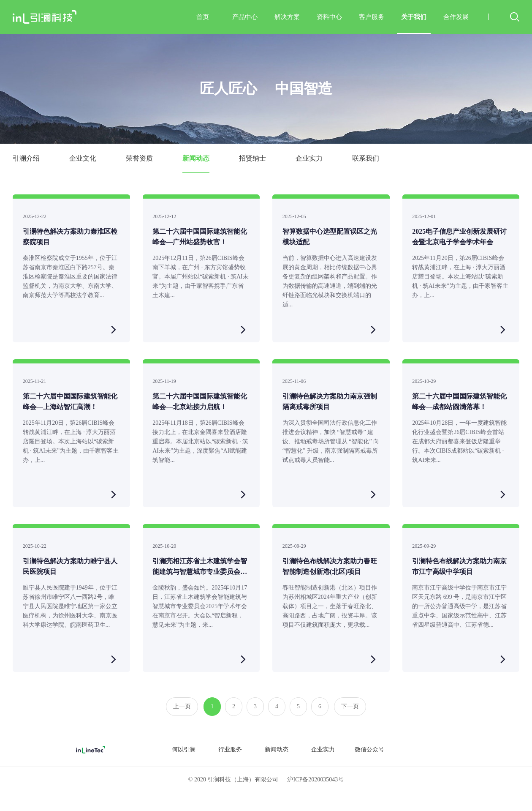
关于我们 (414, 24)
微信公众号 (369, 750)
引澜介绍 (26, 158)
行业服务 (230, 750)
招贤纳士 (252, 158)
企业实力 (309, 158)
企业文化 (83, 158)
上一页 (182, 706)
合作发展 (456, 17)
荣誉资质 (139, 158)
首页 (203, 17)
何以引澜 (184, 750)
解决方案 (287, 17)
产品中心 (245, 17)
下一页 (350, 706)
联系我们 (366, 158)
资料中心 (329, 17)
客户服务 (372, 17)
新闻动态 (196, 158)
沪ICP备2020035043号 (315, 780)
